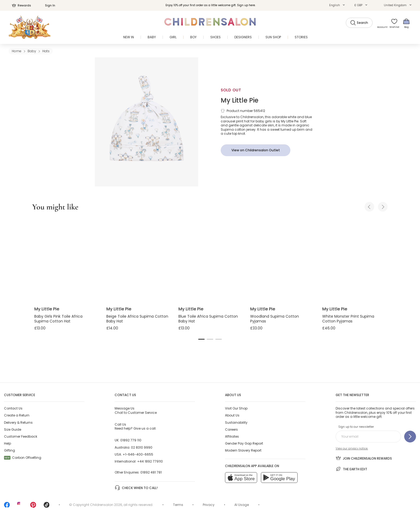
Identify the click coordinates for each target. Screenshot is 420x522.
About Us (232, 415)
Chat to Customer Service (136, 410)
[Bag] (406, 23)
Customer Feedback (21, 436)
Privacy (209, 505)
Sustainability (236, 423)
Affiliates (232, 436)
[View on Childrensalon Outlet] (256, 150)
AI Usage (242, 505)
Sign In (47, 5)
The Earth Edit (351, 469)
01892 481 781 (151, 472)
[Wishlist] (394, 23)
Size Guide (13, 429)
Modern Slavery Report (243, 450)
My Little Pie (240, 100)
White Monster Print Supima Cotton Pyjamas (348, 319)
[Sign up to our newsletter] (410, 437)
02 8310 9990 (142, 447)
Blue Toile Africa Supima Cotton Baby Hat (208, 319)
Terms (178, 505)
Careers (231, 429)
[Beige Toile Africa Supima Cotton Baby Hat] (138, 260)
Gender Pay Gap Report (244, 443)
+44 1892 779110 (150, 461)
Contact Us (13, 408)
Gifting (10, 450)
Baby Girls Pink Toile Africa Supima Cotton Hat (58, 319)
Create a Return (17, 415)
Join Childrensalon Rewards (364, 458)
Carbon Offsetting (23, 458)
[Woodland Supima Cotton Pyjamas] (282, 260)
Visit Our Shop (236, 408)
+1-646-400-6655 (138, 454)
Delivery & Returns (18, 423)
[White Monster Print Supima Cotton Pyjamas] (354, 260)
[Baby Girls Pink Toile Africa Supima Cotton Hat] (66, 260)
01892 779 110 (131, 440)
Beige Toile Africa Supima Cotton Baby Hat (137, 319)
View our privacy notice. (352, 448)
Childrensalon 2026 (106, 505)
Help (7, 443)
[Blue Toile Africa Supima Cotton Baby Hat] (210, 260)
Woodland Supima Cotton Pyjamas (275, 319)
